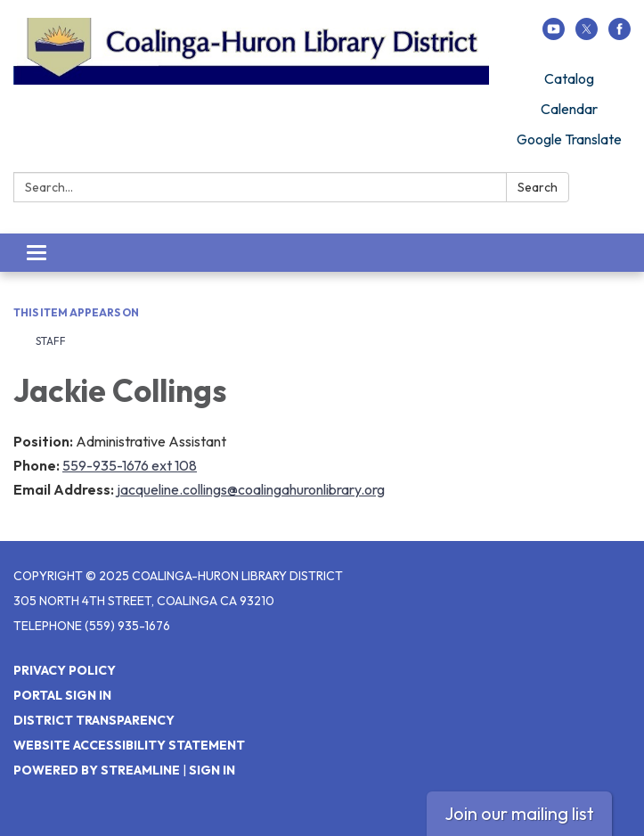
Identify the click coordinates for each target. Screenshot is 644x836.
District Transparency (94, 720)
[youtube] (554, 35)
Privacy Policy (65, 670)
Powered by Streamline (97, 770)
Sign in (212, 770)
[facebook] (620, 35)
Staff (51, 341)
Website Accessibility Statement (129, 745)
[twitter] (587, 35)
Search (538, 187)
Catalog (569, 78)
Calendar (569, 109)
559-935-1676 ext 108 (130, 465)
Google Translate (569, 139)
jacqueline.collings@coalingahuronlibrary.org (251, 489)
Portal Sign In (62, 695)
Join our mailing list (519, 813)
